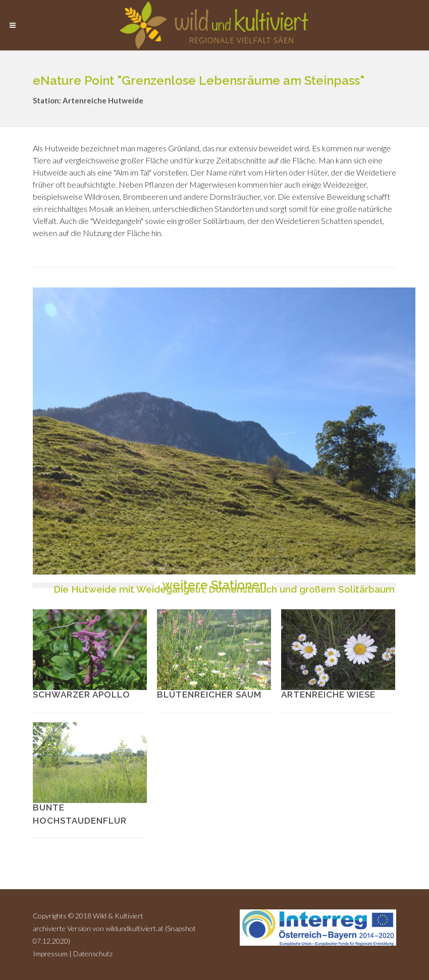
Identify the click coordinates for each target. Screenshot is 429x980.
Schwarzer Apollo (82, 695)
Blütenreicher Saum (209, 695)
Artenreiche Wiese (328, 695)
